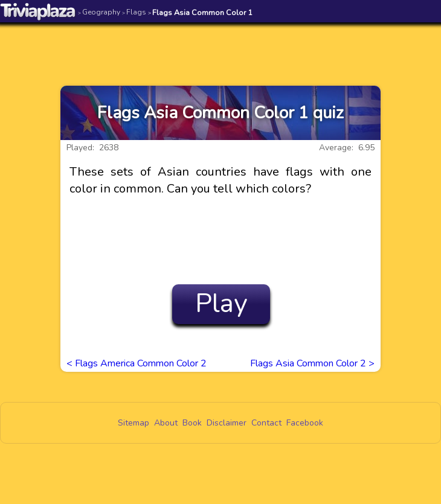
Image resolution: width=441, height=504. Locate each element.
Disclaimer (227, 423)
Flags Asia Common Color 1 (200, 12)
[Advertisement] (220, 46)
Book (192, 423)
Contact (266, 423)
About (166, 423)
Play (221, 304)
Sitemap (134, 423)
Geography (99, 12)
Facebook (305, 423)
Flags (134, 12)
